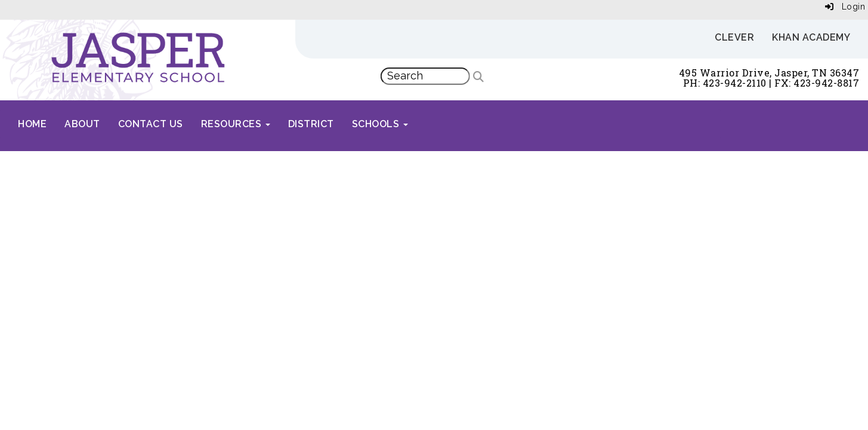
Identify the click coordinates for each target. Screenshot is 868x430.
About (82, 124)
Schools (380, 124)
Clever (734, 37)
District (311, 124)
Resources (236, 124)
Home (32, 124)
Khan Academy (811, 37)
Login (845, 7)
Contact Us (151, 124)
